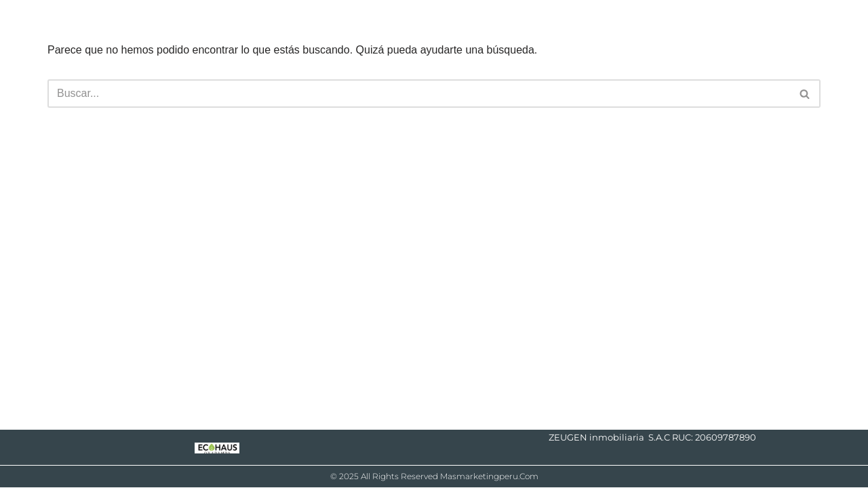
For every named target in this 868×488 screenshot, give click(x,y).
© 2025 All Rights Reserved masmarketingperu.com (434, 476)
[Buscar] (419, 94)
